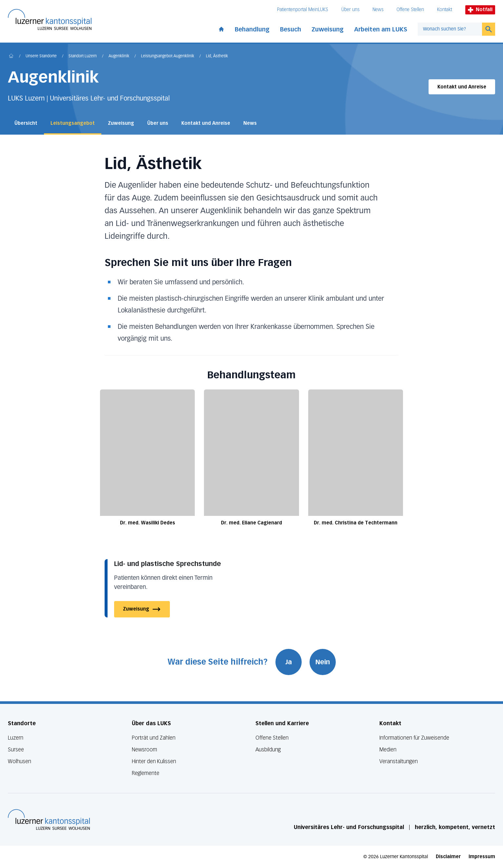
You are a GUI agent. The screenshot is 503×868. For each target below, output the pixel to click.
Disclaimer (448, 857)
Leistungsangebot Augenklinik (168, 56)
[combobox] (450, 29)
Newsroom (144, 750)
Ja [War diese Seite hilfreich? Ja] (289, 662)
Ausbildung (268, 750)
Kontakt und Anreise (462, 87)
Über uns (350, 10)
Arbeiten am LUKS (381, 29)
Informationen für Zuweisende (414, 738)
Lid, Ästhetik (217, 56)
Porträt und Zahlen (154, 738)
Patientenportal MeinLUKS (303, 10)
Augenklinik (119, 56)
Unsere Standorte (41, 56)
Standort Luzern (83, 56)
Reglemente (146, 773)
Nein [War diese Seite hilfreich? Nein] (323, 662)
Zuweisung (328, 29)
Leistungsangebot (73, 123)
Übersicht (26, 123)
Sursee (16, 750)
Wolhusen (20, 761)
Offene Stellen (410, 10)
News (378, 10)
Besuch (291, 29)
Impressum (482, 857)
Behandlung (252, 29)
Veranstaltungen (399, 761)
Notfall (480, 10)
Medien (388, 750)
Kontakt (445, 10)
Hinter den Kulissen (154, 761)
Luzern (16, 738)
